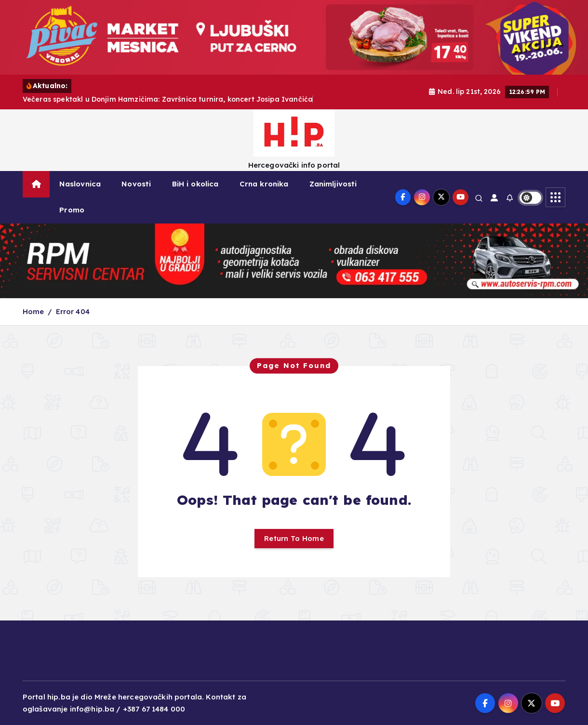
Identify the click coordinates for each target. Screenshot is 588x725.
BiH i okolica (195, 184)
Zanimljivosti (333, 184)
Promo (72, 210)
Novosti (136, 184)
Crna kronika (264, 184)
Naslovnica (80, 184)
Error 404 (73, 311)
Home (33, 311)
